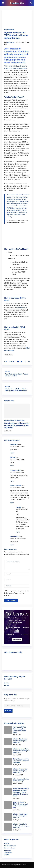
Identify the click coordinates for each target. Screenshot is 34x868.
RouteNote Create (10, 848)
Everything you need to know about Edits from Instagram (21, 761)
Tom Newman (10, 42)
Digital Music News (9, 30)
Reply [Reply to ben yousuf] (12, 453)
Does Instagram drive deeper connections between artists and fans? (17, 425)
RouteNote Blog (17, 3)
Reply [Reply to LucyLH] (18, 532)
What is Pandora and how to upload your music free (20, 816)
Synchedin (8, 850)
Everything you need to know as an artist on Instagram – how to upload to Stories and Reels (21, 792)
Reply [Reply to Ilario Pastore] (12, 545)
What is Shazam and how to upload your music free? (20, 771)
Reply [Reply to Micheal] (12, 466)
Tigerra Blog (8, 852)
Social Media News (20, 421)
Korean (7, 685)
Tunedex (7, 855)
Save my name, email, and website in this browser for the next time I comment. (17, 593)
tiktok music (9, 355)
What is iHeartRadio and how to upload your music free (21, 826)
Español (7, 683)
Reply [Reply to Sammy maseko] (12, 503)
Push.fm (7, 844)
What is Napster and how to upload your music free (20, 741)
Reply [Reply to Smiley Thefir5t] (12, 481)
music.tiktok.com (21, 308)
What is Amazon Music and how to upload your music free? (21, 751)
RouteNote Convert (10, 846)
